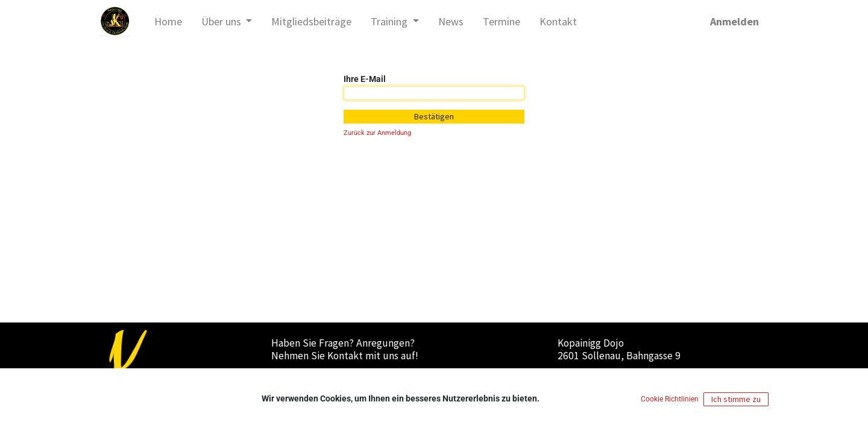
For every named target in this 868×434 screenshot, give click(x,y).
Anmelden (734, 21)
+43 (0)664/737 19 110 (331, 403)
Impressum (579, 378)
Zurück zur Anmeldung (377, 133)
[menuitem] (168, 21)
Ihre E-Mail (365, 79)
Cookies (709, 378)
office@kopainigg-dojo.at (334, 391)
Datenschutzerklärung (648, 378)
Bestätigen (434, 116)
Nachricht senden (320, 378)
